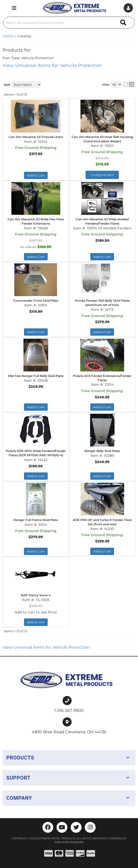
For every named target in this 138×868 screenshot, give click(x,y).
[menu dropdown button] (14, 8)
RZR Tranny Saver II (36, 595)
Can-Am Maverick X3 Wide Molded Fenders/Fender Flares (102, 221)
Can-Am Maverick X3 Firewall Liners (36, 137)
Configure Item (102, 175)
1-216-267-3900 (69, 710)
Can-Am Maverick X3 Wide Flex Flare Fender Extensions (36, 221)
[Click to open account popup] (128, 8)
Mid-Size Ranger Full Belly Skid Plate (36, 376)
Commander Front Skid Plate (36, 301)
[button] (69, 23)
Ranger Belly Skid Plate (102, 451)
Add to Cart (36, 175)
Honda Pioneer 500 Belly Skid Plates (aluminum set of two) (102, 303)
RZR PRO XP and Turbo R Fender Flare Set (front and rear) (102, 522)
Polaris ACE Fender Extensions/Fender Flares (102, 378)
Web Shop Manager (69, 842)
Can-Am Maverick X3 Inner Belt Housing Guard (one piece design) (102, 139)
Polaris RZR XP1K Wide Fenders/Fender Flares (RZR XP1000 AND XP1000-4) (36, 453)
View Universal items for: (52, 65)
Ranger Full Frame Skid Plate (36, 520)
